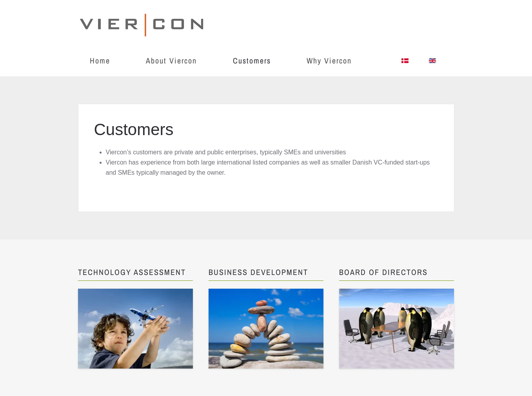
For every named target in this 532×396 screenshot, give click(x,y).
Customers (252, 61)
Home (100, 61)
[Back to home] (143, 23)
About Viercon (171, 61)
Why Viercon (329, 61)
